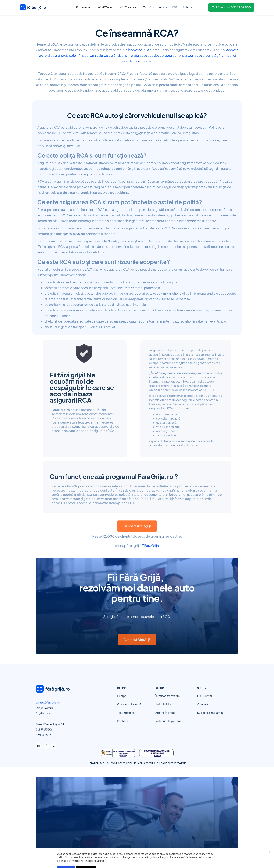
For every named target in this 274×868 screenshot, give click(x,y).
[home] (33, 7)
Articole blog (164, 711)
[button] (83, 7)
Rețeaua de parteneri (169, 728)
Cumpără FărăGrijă (137, 646)
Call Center (205, 703)
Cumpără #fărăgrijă (137, 532)
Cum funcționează (129, 711)
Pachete (123, 728)
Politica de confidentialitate (171, 763)
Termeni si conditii (144, 763)
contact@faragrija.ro (48, 705)
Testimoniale (126, 719)
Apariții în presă (165, 719)
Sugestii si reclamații (211, 719)
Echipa (122, 703)
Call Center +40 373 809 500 (231, 7)
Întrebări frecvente (168, 703)
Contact (203, 711)
